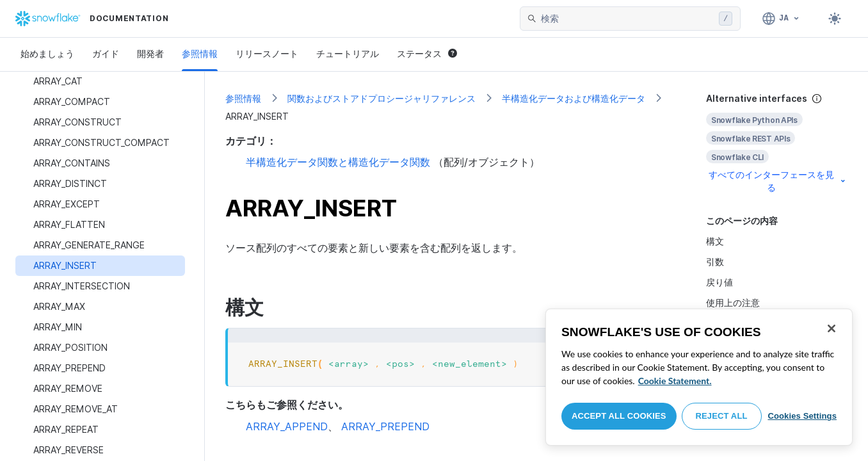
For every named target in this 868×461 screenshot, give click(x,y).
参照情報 (200, 53)
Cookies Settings (802, 416)
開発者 (150, 53)
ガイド (106, 53)
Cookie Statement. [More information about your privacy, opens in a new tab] (675, 381)
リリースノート (267, 53)
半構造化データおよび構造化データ (574, 98)
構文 (715, 241)
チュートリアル (348, 53)
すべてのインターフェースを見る (778, 181)
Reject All (722, 416)
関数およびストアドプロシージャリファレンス (382, 98)
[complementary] (777, 143)
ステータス (427, 53)
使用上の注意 (733, 303)
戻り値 (719, 282)
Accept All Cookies (619, 416)
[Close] (832, 328)
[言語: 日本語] (781, 19)
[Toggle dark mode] (835, 19)
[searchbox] (627, 19)
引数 (715, 262)
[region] (699, 377)
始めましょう (47, 53)
